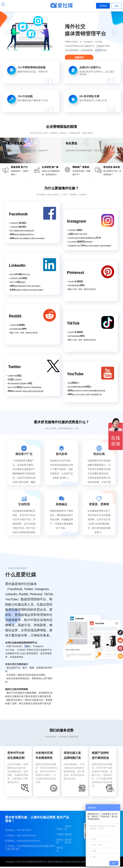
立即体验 (103, 6)
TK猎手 (60, 834)
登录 (117, 6)
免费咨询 (79, 57)
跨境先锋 (60, 841)
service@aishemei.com (29, 841)
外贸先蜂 (68, 828)
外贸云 (60, 829)
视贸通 (68, 834)
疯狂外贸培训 (68, 841)
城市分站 (60, 849)
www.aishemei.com (26, 835)
